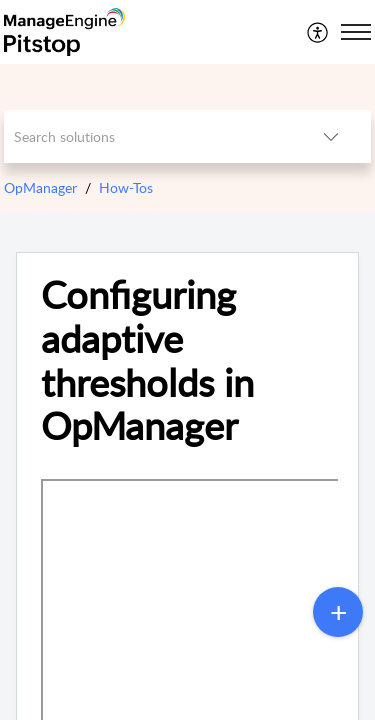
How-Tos (126, 187)
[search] (148, 136)
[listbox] (331, 136)
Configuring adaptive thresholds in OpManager (147, 360)
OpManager (40, 187)
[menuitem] (318, 32)
